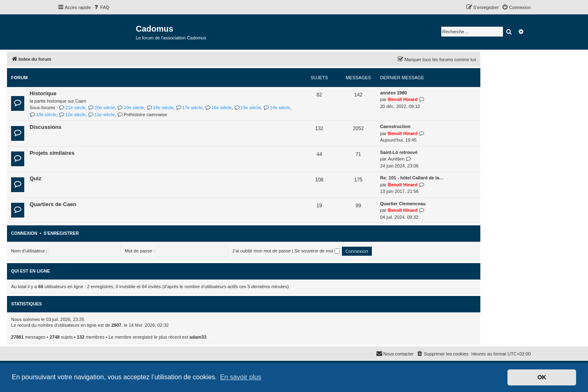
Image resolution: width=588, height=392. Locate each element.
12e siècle (72, 115)
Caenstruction (395, 126)
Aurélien (396, 159)
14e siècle (277, 108)
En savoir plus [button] (241, 377)
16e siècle (218, 108)
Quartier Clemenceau (403, 204)
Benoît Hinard (403, 99)
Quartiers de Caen (53, 204)
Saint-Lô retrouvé (399, 152)
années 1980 (393, 93)
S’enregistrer (61, 233)
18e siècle (160, 108)
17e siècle (189, 108)
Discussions (46, 127)
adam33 (198, 337)
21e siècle (73, 108)
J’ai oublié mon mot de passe (261, 251)
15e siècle (248, 108)
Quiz (36, 178)
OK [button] (542, 377)
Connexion (24, 233)
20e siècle (102, 108)
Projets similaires (52, 153)
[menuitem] (101, 7)
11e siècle (101, 115)
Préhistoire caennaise (142, 115)
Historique (43, 93)
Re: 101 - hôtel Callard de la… (412, 178)
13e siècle (43, 115)
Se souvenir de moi (317, 251)
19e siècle (131, 108)
